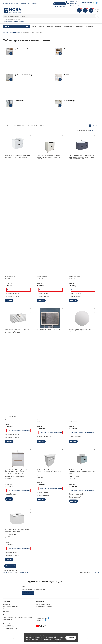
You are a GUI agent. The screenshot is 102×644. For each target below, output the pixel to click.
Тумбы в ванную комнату (23, 75)
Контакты (89, 27)
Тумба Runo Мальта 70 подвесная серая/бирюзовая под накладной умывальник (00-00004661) (82, 472)
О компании (6, 3)
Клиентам (80, 27)
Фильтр (9, 126)
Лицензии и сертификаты (10, 607)
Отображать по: (87, 131)
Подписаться (28, 593)
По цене (42, 126)
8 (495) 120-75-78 (75, 1)
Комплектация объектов (43, 604)
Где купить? (15, 3)
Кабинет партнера (60, 4)
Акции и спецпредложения (44, 607)
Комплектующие (70, 101)
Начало (5, 572)
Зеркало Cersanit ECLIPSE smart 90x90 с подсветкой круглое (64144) (81, 330)
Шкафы (66, 49)
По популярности (19, 126)
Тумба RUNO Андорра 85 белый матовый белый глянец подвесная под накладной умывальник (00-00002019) (17, 331)
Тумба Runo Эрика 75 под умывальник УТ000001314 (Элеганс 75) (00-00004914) (49, 471)
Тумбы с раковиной (21, 49)
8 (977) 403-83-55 (75, 6)
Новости (58, 27)
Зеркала (67, 75)
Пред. (11, 572)
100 (95, 131)
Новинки (42, 27)
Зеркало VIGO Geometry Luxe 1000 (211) (49, 329)
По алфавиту (32, 126)
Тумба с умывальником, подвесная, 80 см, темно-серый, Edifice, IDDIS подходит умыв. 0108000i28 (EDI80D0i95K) (81, 157)
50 (93, 131)
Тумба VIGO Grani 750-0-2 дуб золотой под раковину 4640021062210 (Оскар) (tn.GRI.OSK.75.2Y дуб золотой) (17, 472)
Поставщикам (69, 27)
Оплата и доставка (25, 3)
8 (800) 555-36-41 (75, 4)
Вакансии (6, 609)
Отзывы (35, 3)
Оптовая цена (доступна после (18, 290)
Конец (27, 572)
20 (91, 131)
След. (22, 572)
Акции (34, 27)
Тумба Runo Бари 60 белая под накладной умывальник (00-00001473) (17, 531)
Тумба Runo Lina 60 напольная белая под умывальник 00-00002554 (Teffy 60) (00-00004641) (49, 157)
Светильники (19, 101)
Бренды (50, 27)
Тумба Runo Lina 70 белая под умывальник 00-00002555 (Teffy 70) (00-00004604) (17, 156)
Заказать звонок (87, 3)
